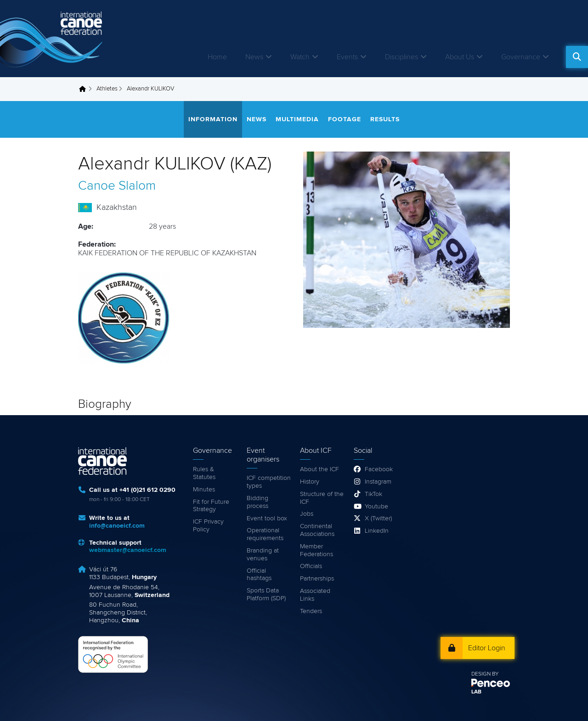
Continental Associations (317, 530)
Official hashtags (259, 575)
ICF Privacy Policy (208, 526)
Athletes (107, 89)
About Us (460, 57)
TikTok (373, 494)
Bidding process (257, 502)
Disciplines (401, 57)
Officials (311, 566)
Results (385, 119)
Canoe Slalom (117, 186)
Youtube (376, 507)
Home (217, 57)
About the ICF (319, 469)
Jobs (307, 514)
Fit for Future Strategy (211, 506)
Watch (300, 57)
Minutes (204, 490)
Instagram (378, 482)
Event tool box (267, 518)
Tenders (311, 611)
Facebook (379, 469)
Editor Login (487, 648)
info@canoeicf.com (117, 526)
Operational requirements (265, 534)
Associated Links (315, 595)
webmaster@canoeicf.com (128, 550)
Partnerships (317, 579)
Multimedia (297, 119)
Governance (521, 57)
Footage (345, 119)
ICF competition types (269, 482)
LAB (476, 692)
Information (213, 119)
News (254, 57)
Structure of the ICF (322, 498)
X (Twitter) (378, 518)
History (310, 482)
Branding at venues (263, 555)
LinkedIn (377, 531)
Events (347, 57)
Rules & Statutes (204, 473)
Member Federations (317, 550)
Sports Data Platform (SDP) (266, 594)
